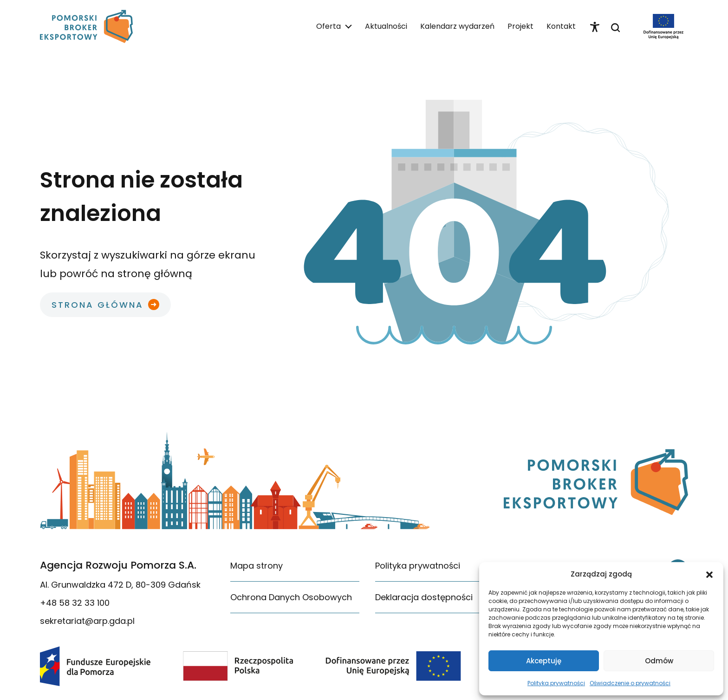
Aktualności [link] (386, 26)
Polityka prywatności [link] (556, 683)
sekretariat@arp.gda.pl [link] (87, 621)
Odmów (659, 661)
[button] (709, 574)
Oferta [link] (328, 26)
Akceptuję (544, 661)
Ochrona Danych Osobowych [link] (291, 597)
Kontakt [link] (561, 26)
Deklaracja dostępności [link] (424, 597)
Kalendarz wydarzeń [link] (457, 26)
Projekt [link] (520, 26)
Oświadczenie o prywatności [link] (630, 683)
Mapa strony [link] (257, 566)
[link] (86, 26)
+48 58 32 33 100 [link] (75, 603)
